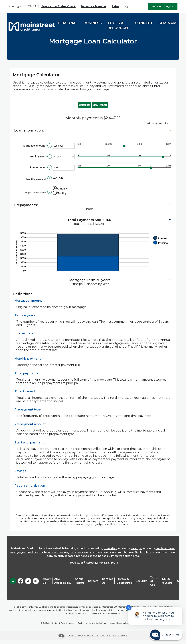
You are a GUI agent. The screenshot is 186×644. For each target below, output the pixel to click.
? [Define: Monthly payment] (50, 178)
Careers (93, 581)
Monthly (62, 193)
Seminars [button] (168, 23)
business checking (57, 552)
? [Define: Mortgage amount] (50, 146)
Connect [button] (144, 23)
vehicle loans (165, 548)
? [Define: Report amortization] (50, 192)
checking (110, 548)
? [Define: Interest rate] (50, 167)
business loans (81, 552)
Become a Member (94, 6)
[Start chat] (166, 635)
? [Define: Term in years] (50, 157)
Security (141, 581)
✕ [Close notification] (129, 608)
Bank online (143, 552)
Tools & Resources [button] (118, 25)
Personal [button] (68, 23)
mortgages (18, 552)
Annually (62, 189)
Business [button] (93, 23)
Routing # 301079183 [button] (22, 6)
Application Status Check (58, 6)
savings (137, 548)
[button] (93, 131)
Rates (116, 6)
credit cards (35, 552)
